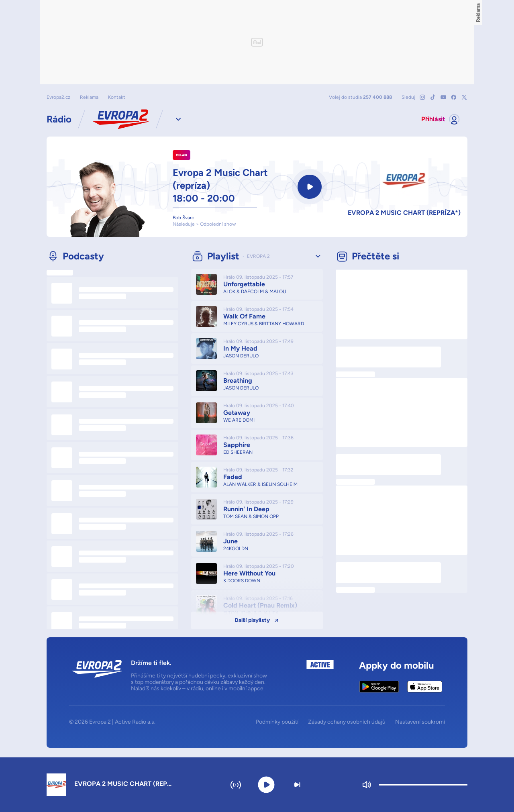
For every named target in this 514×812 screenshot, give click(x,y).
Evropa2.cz (58, 97)
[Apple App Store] (425, 687)
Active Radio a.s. (135, 722)
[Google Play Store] (379, 687)
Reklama (89, 97)
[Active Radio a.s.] (320, 676)
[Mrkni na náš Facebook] (454, 97)
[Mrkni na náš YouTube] (443, 97)
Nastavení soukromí (420, 722)
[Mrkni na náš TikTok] (433, 97)
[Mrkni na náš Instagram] (422, 97)
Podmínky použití (277, 722)
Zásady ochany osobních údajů (347, 722)
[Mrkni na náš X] (464, 97)
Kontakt (117, 97)
